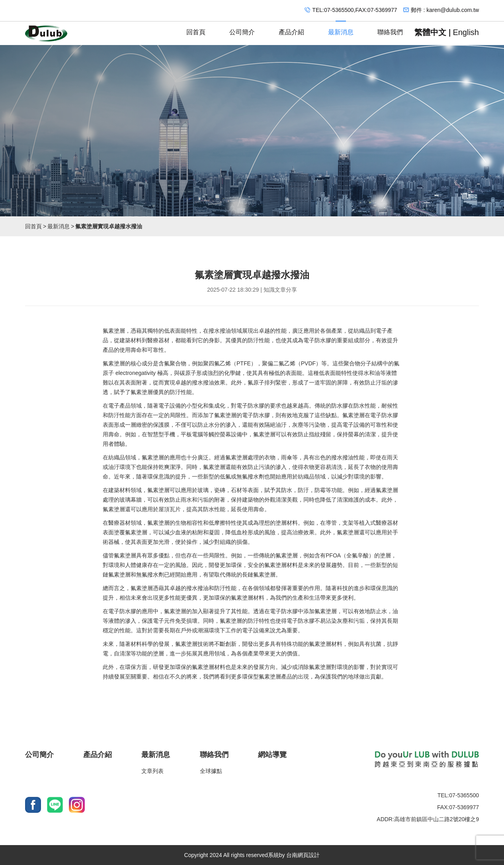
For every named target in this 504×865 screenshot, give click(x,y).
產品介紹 (291, 28)
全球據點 (211, 771)
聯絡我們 (390, 28)
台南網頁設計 (303, 855)
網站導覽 (272, 755)
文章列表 (152, 771)
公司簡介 (242, 28)
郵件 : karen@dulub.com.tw (445, 10)
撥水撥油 (220, 331)
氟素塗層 (114, 331)
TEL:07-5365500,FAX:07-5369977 (355, 10)
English (466, 32)
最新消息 (341, 28)
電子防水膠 (317, 340)
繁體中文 (430, 32)
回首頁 (196, 28)
